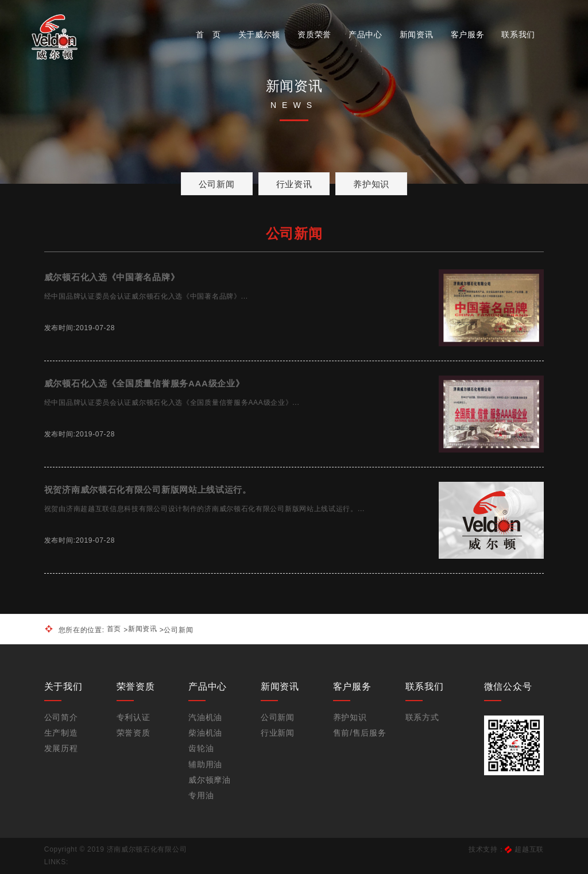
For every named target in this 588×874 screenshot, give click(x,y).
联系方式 (422, 717)
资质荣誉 (314, 34)
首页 (114, 629)
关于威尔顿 (260, 34)
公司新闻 (217, 184)
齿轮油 (201, 748)
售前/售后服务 (360, 733)
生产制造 (61, 733)
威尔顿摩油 (210, 780)
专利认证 (134, 717)
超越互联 (529, 849)
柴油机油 (205, 733)
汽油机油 (205, 717)
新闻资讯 (417, 34)
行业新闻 (278, 733)
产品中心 (365, 34)
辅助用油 (205, 764)
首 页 (208, 34)
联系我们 (518, 34)
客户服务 (468, 34)
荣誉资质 (134, 733)
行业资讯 (294, 184)
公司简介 (61, 717)
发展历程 (61, 748)
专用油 (201, 795)
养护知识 (371, 184)
